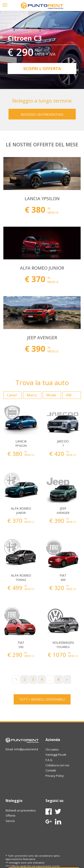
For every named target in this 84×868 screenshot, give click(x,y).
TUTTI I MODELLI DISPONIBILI (42, 699)
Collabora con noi (57, 765)
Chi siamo (52, 749)
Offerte (11, 816)
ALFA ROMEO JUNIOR (42, 268)
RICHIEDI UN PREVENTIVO (42, 114)
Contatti (51, 770)
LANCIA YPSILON (42, 199)
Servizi (10, 821)
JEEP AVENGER (42, 338)
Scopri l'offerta (42, 69)
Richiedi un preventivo (21, 810)
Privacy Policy (55, 776)
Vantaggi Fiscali (56, 755)
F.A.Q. (49, 760)
